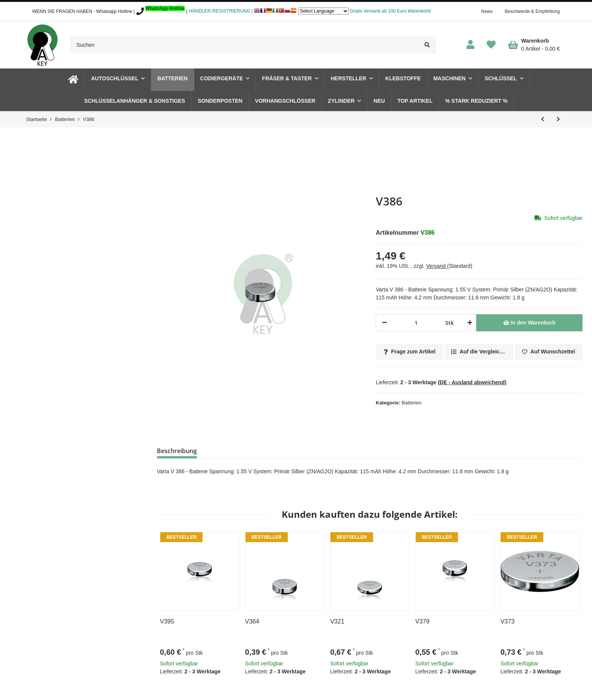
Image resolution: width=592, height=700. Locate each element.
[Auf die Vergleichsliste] (479, 352)
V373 (507, 621)
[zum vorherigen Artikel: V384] (543, 119)
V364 (252, 621)
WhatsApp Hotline (165, 8)
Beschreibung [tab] (177, 451)
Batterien (412, 403)
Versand (436, 266)
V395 (167, 621)
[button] (470, 45)
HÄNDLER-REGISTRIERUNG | (221, 11)
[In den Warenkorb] (529, 323)
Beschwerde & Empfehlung (532, 11)
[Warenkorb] (534, 45)
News (487, 11)
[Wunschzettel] (491, 45)
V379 (422, 621)
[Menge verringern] (385, 323)
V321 (337, 621)
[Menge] (416, 323)
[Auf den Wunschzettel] (549, 352)
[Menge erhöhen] (468, 323)
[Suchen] (245, 45)
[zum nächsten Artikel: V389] (558, 119)
